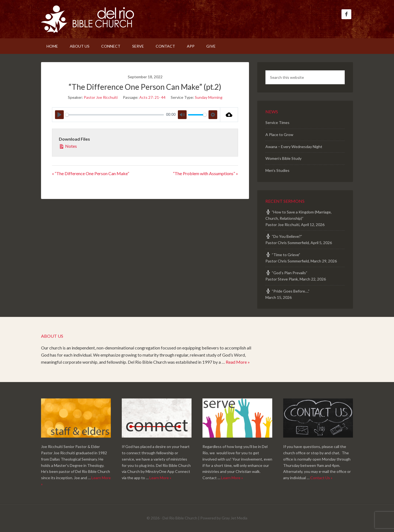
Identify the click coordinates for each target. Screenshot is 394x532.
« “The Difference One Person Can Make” (91, 173)
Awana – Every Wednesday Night (294, 147)
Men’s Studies (277, 170)
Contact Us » (321, 478)
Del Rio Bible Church (88, 19)
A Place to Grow (279, 135)
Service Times (277, 122)
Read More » (238, 362)
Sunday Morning (209, 97)
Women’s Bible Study (283, 158)
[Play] (59, 115)
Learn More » (160, 478)
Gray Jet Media (234, 518)
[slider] (115, 115)
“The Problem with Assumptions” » (205, 173)
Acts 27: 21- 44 (152, 97)
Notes (68, 146)
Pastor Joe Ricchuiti (101, 97)
